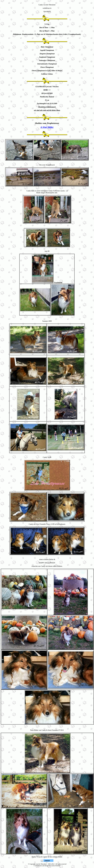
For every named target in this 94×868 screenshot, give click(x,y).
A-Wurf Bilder (47, 127)
